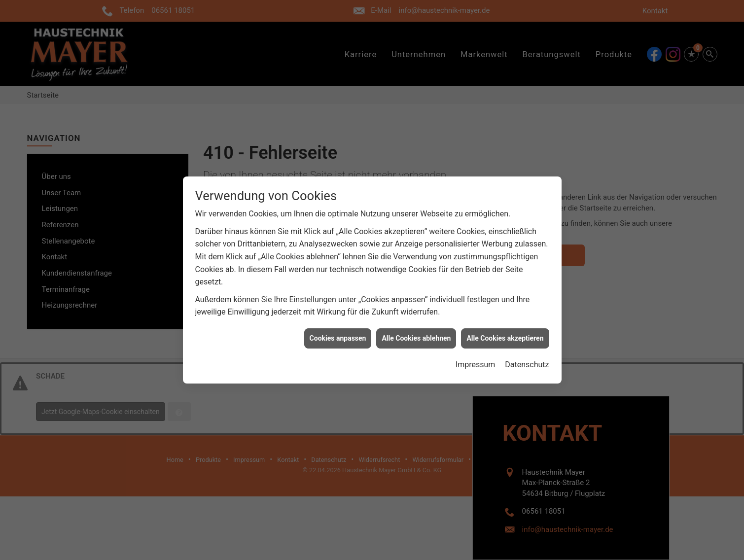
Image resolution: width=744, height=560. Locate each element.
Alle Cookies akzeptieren (505, 335)
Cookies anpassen (338, 335)
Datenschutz (527, 362)
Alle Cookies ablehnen (416, 335)
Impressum (476, 362)
